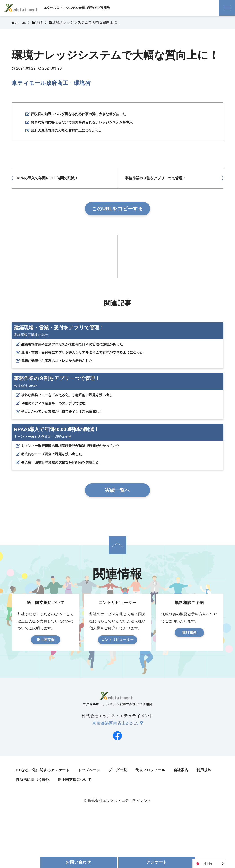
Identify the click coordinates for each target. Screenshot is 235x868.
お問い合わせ (78, 862)
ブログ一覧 (118, 814)
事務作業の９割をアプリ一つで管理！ (155, 181)
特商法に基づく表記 (33, 823)
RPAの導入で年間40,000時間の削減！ (47, 181)
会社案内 (181, 814)
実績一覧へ (117, 533)
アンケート (157, 862)
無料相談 (189, 676)
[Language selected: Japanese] (209, 864)
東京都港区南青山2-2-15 (115, 767)
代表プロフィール (150, 814)
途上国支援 (46, 683)
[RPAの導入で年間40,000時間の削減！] (117, 483)
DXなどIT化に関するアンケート (43, 814)
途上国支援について (75, 823)
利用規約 (204, 814)
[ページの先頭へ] (117, 589)
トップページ (89, 814)
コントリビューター (117, 683)
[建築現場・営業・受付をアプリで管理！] (117, 355)
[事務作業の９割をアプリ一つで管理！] (117, 419)
